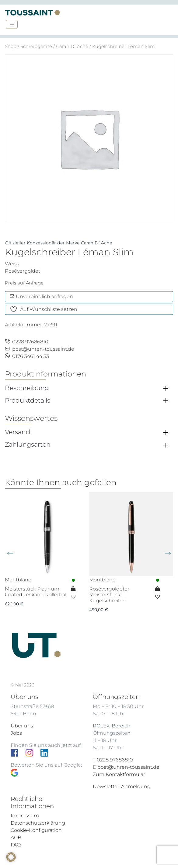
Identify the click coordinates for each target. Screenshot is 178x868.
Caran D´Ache (72, 46)
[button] (11, 857)
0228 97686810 (27, 342)
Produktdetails (28, 400)
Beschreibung (27, 388)
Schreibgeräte (36, 46)
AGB (16, 837)
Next (168, 553)
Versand (17, 432)
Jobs (16, 733)
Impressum (25, 816)
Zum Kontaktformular (119, 774)
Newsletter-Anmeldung (122, 786)
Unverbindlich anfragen (41, 296)
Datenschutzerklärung (38, 823)
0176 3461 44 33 (27, 356)
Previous (10, 553)
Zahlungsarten (28, 444)
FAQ (16, 845)
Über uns (22, 726)
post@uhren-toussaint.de (40, 349)
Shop (11, 46)
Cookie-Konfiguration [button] (36, 830)
